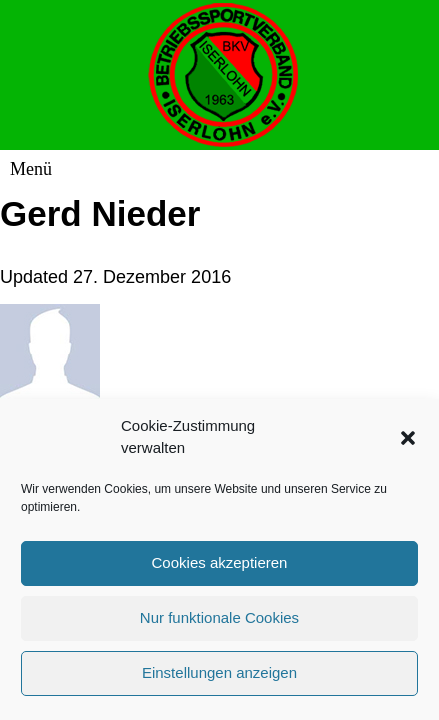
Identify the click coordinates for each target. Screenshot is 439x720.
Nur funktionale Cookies (219, 623)
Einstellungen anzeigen (219, 678)
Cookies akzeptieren (220, 568)
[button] (408, 443)
